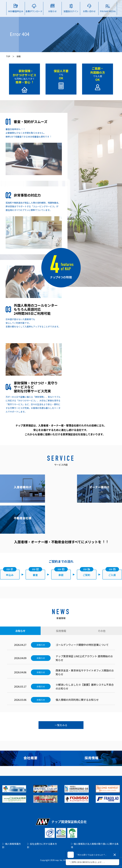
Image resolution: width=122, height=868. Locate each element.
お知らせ (20, 631)
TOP (8, 56)
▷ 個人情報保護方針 (12, 845)
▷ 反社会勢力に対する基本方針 (42, 845)
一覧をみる (61, 725)
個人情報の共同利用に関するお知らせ (77, 700)
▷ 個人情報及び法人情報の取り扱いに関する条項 (95, 845)
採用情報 (61, 631)
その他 (102, 631)
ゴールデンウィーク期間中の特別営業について (82, 645)
